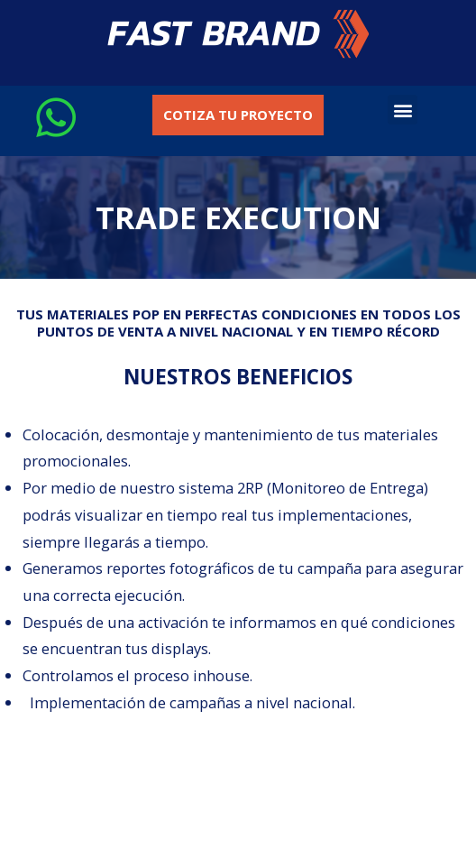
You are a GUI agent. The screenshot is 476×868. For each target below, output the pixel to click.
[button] (238, 34)
